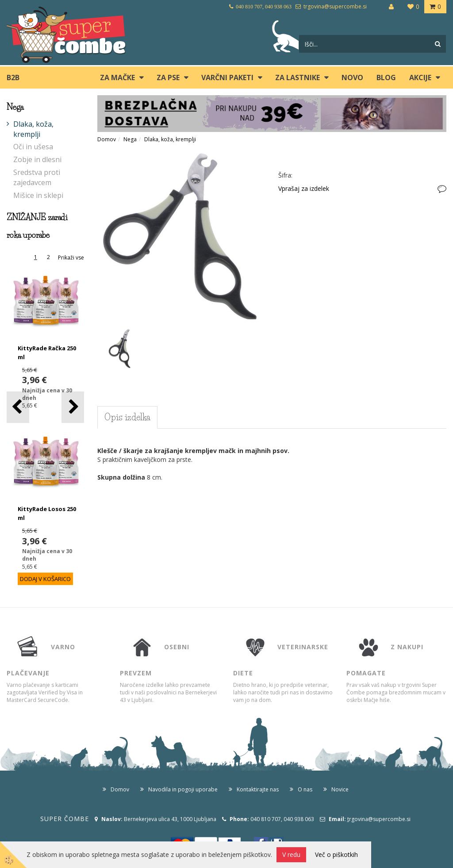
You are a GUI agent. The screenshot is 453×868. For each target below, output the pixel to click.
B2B (13, 77)
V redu (291, 854)
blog (386, 77)
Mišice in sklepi (38, 195)
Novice (340, 789)
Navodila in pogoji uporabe (183, 789)
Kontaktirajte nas (258, 789)
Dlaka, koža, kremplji (33, 129)
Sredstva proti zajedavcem (37, 177)
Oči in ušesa (33, 147)
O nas (305, 789)
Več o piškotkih (336, 854)
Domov (107, 139)
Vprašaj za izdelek (304, 188)
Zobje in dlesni (37, 159)
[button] (73, 407)
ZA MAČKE (117, 77)
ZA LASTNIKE (298, 77)
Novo (352, 77)
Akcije (420, 77)
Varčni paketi (227, 77)
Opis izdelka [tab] (127, 417)
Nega (130, 139)
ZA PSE (168, 77)
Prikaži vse (71, 258)
